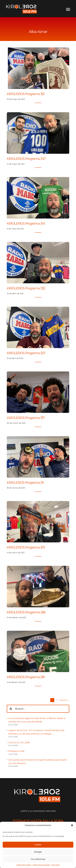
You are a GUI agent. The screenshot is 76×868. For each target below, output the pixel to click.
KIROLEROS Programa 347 (26, 159)
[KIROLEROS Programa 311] (38, 438)
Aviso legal (55, 865)
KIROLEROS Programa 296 (26, 612)
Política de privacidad (41, 865)
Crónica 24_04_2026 (19, 742)
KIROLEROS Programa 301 (26, 547)
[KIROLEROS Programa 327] (38, 308)
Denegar (38, 852)
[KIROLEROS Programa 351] (38, 49)
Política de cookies (24, 865)
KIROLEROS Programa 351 (26, 94)
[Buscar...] (38, 709)
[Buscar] (11, 709)
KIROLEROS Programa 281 (26, 677)
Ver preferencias (38, 859)
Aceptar (38, 845)
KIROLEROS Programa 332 (26, 288)
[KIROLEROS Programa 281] (38, 632)
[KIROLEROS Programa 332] (38, 244)
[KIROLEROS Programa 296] (38, 567)
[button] (72, 825)
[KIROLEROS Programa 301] (38, 503)
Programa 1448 (16, 751)
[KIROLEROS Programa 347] (38, 114)
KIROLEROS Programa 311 (25, 483)
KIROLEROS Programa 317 (26, 418)
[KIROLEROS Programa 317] (38, 373)
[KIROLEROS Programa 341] (38, 179)
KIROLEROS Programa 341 (26, 223)
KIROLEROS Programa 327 (26, 353)
